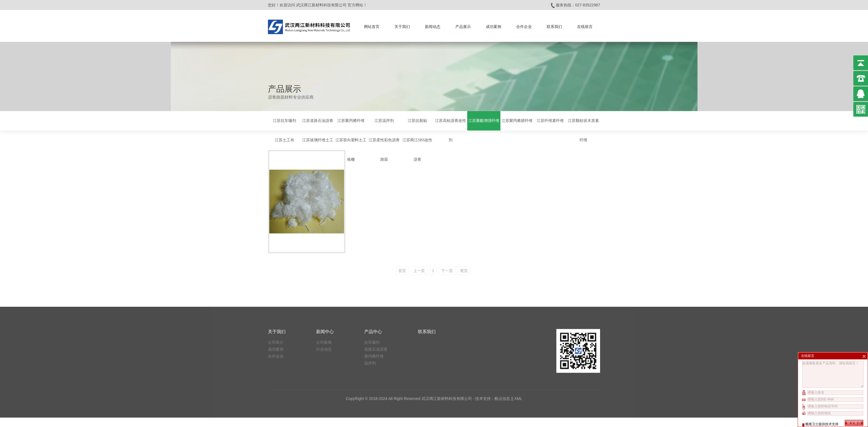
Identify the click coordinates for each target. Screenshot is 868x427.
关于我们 (402, 25)
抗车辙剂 (372, 273)
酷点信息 (502, 330)
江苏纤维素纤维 (550, 120)
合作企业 (524, 25)
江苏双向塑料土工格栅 (351, 149)
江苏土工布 (285, 140)
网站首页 (372, 25)
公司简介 (276, 273)
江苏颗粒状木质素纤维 (583, 130)
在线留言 (585, 25)
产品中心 (373, 263)
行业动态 (324, 280)
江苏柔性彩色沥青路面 (384, 149)
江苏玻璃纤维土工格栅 (318, 149)
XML (518, 330)
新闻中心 (325, 263)
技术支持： (485, 330)
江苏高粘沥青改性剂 (451, 130)
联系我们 (554, 25)
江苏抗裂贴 (417, 120)
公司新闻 (324, 273)
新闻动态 (433, 25)
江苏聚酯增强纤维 (484, 120)
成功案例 (494, 25)
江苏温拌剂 (384, 120)
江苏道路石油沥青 (318, 120)
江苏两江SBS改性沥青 (418, 149)
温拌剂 (370, 294)
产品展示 (463, 25)
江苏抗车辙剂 (285, 120)
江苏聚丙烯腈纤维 (517, 120)
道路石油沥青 (376, 280)
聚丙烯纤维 (374, 287)
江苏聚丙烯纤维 (351, 120)
